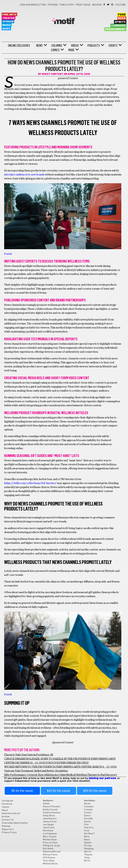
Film (86, 825)
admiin (46, 804)
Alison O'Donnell (51, 807)
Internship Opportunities (15, 823)
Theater (8, 18)
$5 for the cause (22, 791)
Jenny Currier (50, 822)
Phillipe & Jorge (51, 846)
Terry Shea (49, 861)
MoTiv (87, 861)
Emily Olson (49, 816)
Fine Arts (9, 15)
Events (113, 46)
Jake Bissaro (50, 819)
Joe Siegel (48, 825)
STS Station (49, 858)
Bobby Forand (50, 810)
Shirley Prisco (50, 855)
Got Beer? (89, 834)
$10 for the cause (59, 791)
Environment (115, 29)
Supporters (8, 829)
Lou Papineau (50, 834)
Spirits (120, 22)
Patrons (53, 5)
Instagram (112, 5)
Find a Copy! (67, 5)
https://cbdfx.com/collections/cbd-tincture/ (30, 483)
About (5, 810)
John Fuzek (49, 828)
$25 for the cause (95, 791)
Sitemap (6, 826)
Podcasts (94, 46)
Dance (87, 816)
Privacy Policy (9, 833)
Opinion (8, 22)
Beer (122, 18)
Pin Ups (88, 846)
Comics (55, 50)
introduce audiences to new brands (24, 175)
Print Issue (83, 5)
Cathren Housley (52, 813)
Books (87, 804)
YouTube (120, 5)
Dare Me (88, 819)
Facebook (104, 5)
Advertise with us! (11, 814)
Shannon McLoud (52, 852)
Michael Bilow (50, 864)
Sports (88, 852)
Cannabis (118, 26)
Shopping (89, 849)
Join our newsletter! (33, 5)
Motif (64, 22)
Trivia (87, 858)
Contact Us (8, 820)
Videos (75, 46)
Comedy (88, 810)
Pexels (8, 254)
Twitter (108, 5)
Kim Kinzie (48, 831)
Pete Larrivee (50, 843)
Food (122, 15)
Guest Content (52, 74)
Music (7, 25)
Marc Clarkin (50, 837)
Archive (97, 5)
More (71, 50)
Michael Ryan (50, 840)
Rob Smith (48, 849)
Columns (57, 46)
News (6, 29)
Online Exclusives (19, 46)
